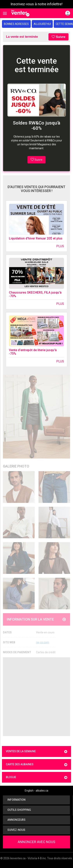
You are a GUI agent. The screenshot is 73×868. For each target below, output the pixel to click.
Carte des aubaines (36, 765)
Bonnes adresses (16, 24)
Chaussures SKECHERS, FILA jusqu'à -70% (35, 294)
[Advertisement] (36, 697)
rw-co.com (43, 642)
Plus (60, 246)
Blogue (36, 777)
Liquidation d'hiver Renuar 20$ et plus (36, 238)
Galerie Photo (16, 466)
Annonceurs (16, 820)
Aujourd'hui (42, 24)
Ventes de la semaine (36, 752)
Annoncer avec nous (36, 842)
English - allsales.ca (36, 791)
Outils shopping (18, 810)
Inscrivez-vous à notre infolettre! (36, 4)
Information (16, 800)
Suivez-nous (16, 830)
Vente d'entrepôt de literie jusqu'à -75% (33, 352)
